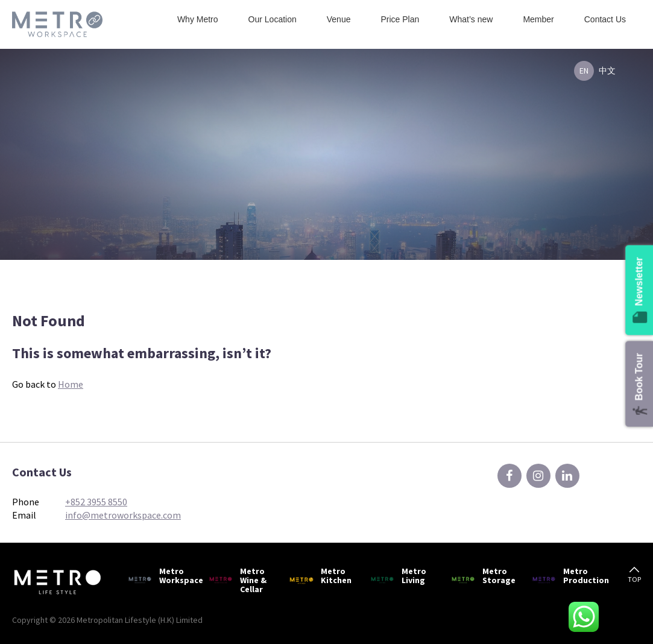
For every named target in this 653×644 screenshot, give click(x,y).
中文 (607, 71)
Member (538, 19)
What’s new (471, 19)
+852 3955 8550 (96, 502)
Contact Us (605, 19)
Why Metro (198, 19)
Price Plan (400, 19)
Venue (339, 19)
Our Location (273, 19)
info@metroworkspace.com (123, 515)
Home (71, 384)
